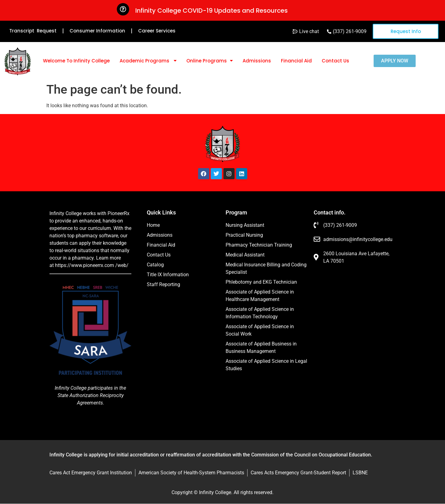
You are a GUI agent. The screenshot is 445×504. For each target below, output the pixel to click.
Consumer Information (97, 31)
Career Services (157, 31)
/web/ (122, 265)
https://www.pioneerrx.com (85, 265)
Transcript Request (33, 31)
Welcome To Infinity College (76, 61)
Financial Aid (296, 61)
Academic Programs (148, 61)
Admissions (257, 61)
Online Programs (210, 61)
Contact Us (335, 61)
